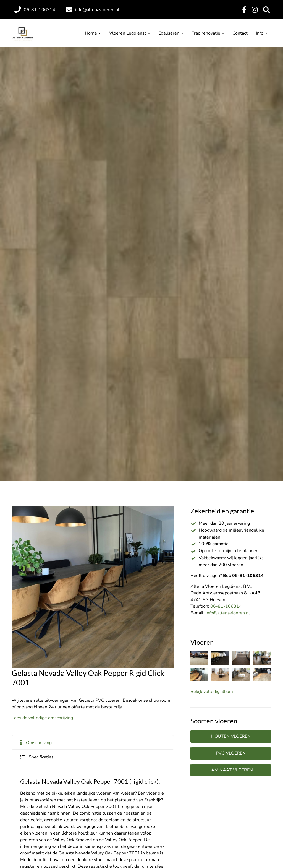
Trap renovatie (208, 33)
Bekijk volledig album (212, 692)
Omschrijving (39, 743)
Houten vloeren (231, 736)
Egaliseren (171, 33)
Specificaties (41, 757)
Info (262, 33)
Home (93, 33)
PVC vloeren (231, 753)
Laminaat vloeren (231, 770)
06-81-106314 (226, 606)
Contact (240, 33)
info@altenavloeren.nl (228, 613)
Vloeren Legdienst (130, 33)
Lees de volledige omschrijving (42, 718)
